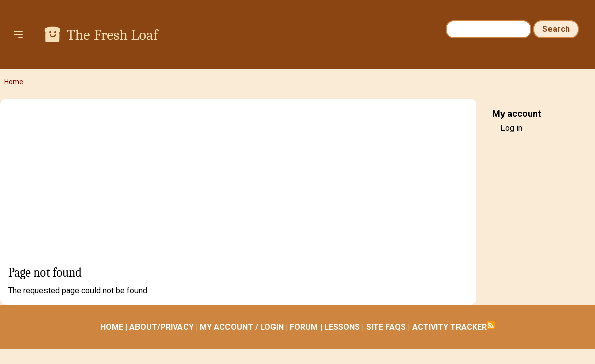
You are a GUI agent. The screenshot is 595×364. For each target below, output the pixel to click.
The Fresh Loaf (112, 35)
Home (14, 82)
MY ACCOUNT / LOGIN (242, 327)
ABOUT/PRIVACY (162, 327)
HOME (112, 327)
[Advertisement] (238, 186)
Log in (511, 128)
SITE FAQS (386, 327)
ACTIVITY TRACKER (449, 327)
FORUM (304, 327)
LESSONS (342, 327)
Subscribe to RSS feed (491, 325)
